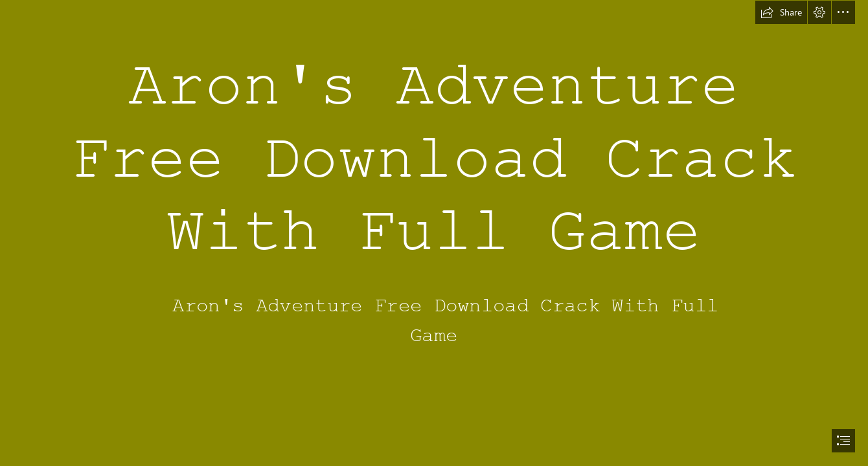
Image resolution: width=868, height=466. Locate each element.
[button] (781, 12)
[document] (434, 233)
